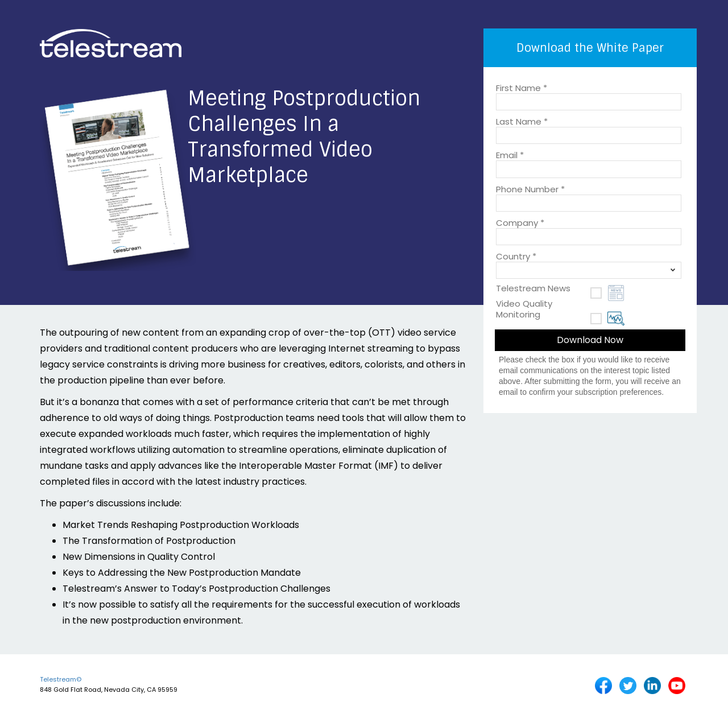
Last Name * (522, 121)
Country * (516, 255)
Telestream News (533, 288)
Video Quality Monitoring (524, 309)
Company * (520, 222)
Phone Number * (530, 188)
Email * (510, 154)
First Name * (522, 87)
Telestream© (61, 679)
